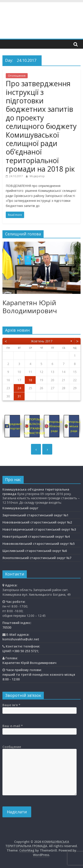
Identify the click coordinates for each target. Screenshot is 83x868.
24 (19, 388)
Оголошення (17, 76)
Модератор (37, 176)
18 (30, 380)
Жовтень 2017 (42, 341)
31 (19, 396)
